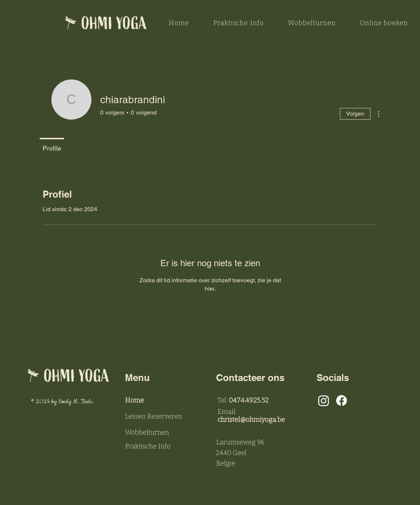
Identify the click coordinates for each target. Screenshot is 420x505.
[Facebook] (342, 401)
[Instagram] (324, 401)
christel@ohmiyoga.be (251, 420)
